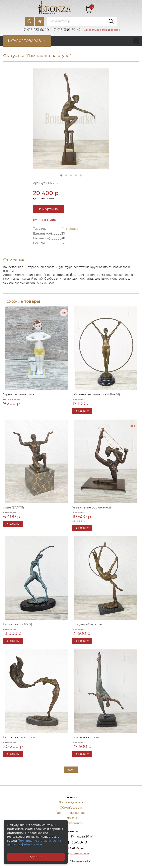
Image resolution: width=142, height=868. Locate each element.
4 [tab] (76, 175)
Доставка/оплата (71, 802)
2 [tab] (66, 175)
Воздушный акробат (87, 624)
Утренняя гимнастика (19, 394)
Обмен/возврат (71, 808)
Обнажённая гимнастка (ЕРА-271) (96, 394)
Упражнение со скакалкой (92, 507)
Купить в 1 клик (44, 220)
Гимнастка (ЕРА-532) (18, 624)
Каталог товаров (24, 41)
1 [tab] (61, 175)
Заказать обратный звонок (102, 30)
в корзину (49, 209)
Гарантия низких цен (71, 813)
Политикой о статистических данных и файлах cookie (34, 843)
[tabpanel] (71, 119)
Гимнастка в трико (86, 737)
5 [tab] (81, 175)
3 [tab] (71, 175)
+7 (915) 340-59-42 (71, 848)
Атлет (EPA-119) (14, 507)
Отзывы (71, 818)
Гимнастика (70, 229)
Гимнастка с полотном (19, 737)
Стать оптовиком (71, 823)
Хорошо (36, 857)
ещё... (71, 770)
